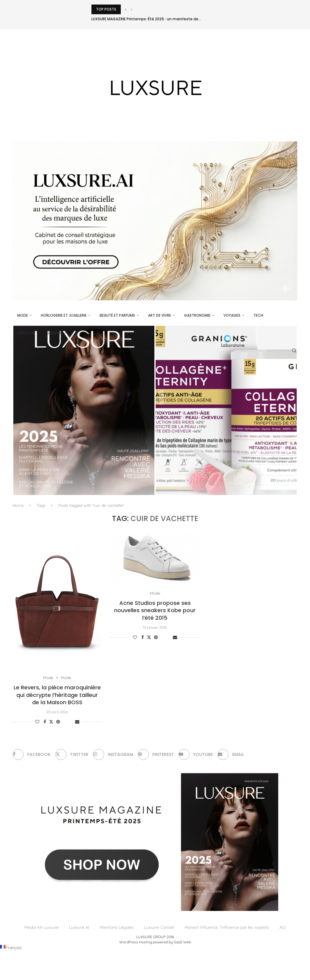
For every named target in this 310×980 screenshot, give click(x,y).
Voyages (232, 315)
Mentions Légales (117, 927)
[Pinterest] (156, 755)
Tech (258, 315)
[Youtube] (196, 755)
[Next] (132, 9)
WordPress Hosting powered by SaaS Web (155, 942)
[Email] (231, 755)
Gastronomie (197, 315)
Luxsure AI (79, 927)
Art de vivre (160, 315)
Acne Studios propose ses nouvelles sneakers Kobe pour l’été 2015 (155, 610)
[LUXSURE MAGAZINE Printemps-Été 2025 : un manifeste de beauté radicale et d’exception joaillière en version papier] (84, 410)
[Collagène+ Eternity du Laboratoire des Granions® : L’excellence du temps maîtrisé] (226, 410)
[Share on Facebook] (45, 722)
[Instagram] (113, 755)
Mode (23, 315)
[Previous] (126, 9)
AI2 (283, 927)
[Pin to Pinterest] (58, 722)
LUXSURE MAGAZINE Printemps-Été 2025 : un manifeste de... (146, 19)
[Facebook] (32, 755)
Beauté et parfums (117, 315)
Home (18, 505)
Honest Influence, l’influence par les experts (227, 927)
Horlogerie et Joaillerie (64, 315)
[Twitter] (72, 755)
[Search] (294, 351)
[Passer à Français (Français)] (11, 948)
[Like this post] (37, 722)
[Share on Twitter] (51, 722)
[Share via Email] (77, 722)
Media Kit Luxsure (41, 927)
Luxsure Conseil (159, 927)
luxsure (55, 333)
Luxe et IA (26, 333)
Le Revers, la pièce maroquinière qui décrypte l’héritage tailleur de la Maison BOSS (57, 695)
